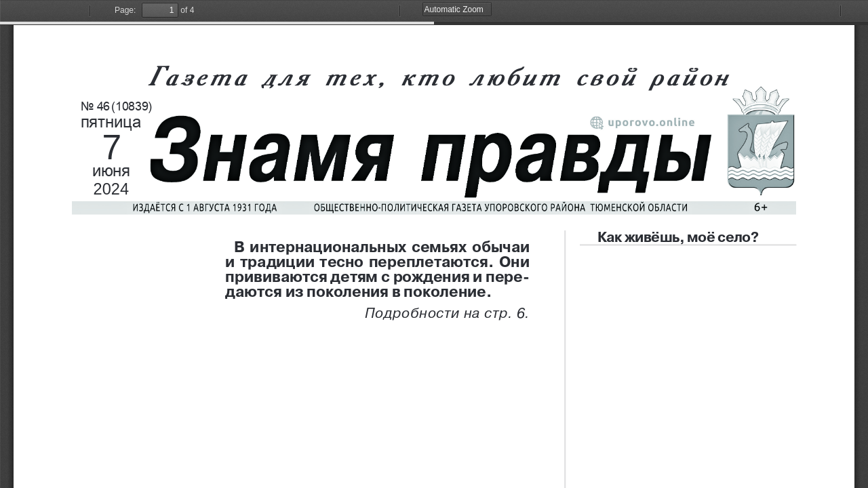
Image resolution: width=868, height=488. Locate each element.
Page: (125, 10)
